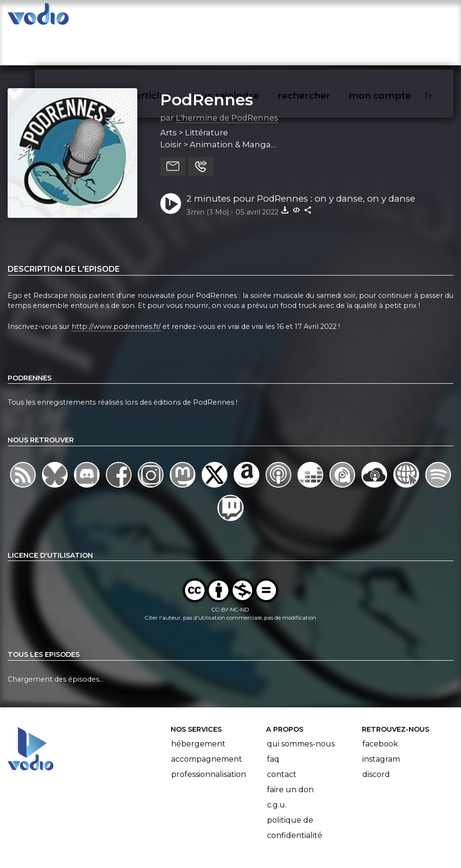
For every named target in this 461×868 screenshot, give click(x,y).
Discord (376, 737)
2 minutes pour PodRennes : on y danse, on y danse (301, 161)
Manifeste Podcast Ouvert (257, 834)
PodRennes (207, 62)
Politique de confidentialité (295, 791)
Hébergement (198, 707)
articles (174, 17)
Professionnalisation (209, 737)
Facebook (380, 707)
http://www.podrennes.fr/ (116, 289)
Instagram (381, 722)
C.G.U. (277, 768)
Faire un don (290, 752)
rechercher (321, 17)
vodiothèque (109, 17)
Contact (282, 737)
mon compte (395, 17)
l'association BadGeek (149, 847)
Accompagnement (207, 722)
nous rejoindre (243, 17)
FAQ (273, 722)
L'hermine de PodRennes (227, 81)
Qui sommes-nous (301, 707)
